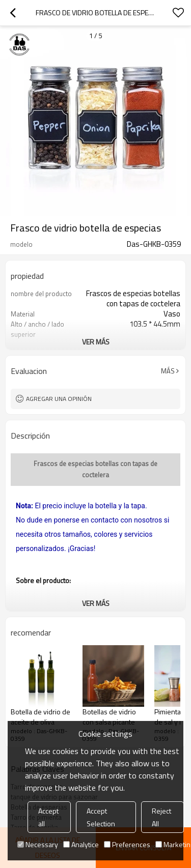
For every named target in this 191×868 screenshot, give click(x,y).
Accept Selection (101, 817)
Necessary (38, 844)
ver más (96, 342)
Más (168, 371)
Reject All (161, 817)
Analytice (81, 844)
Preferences (127, 844)
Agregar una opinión (59, 399)
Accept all (48, 817)
